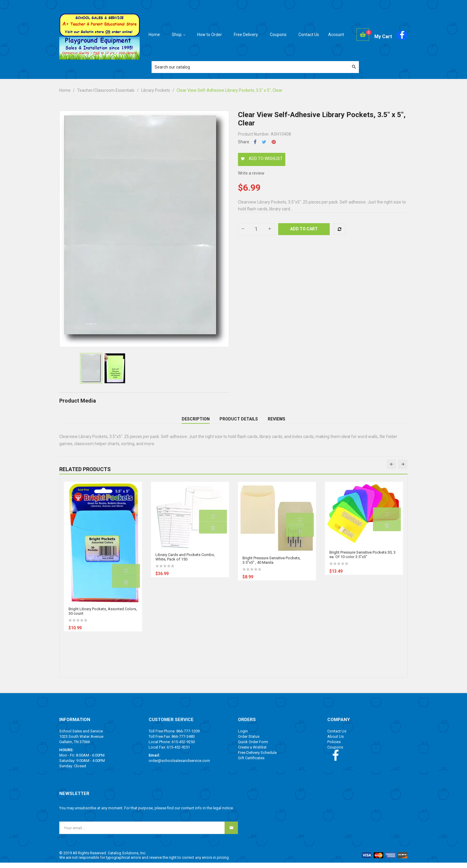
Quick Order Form (253, 747)
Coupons (335, 753)
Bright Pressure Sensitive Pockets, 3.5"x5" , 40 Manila (271, 565)
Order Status (249, 742)
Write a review (251, 173)
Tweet (264, 142)
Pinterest (274, 142)
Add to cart (304, 229)
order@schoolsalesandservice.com (179, 766)
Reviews (277, 422)
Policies (334, 747)
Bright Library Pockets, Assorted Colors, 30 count (103, 617)
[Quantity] (256, 229)
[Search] (255, 67)
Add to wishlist (262, 159)
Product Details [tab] (239, 422)
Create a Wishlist (252, 753)
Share (255, 142)
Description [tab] (196, 422)
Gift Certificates (251, 763)
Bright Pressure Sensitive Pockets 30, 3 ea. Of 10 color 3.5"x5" (362, 560)
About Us (336, 742)
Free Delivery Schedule (257, 758)
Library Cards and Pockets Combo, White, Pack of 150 (185, 562)
